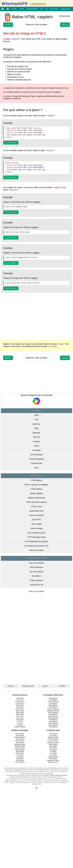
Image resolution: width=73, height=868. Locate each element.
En (61, 16)
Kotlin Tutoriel (20, 763)
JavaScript (36, 424)
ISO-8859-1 (36, 576)
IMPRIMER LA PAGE (28, 729)
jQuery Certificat (53, 787)
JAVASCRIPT (32, 9)
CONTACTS (11, 729)
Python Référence (53, 748)
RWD (37, 428)
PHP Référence (53, 750)
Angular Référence (53, 761)
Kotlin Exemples (20, 796)
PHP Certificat (53, 791)
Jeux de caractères (36, 515)
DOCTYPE (36, 520)
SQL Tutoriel (20, 747)
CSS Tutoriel (20, 743)
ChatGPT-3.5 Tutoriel (20, 770)
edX (25, 824)
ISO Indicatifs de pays (36, 533)
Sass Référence (53, 763)
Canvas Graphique (36, 459)
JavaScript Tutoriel (20, 745)
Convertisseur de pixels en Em (36, 546)
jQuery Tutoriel (20, 755)
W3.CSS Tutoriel (20, 752)
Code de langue (36, 528)
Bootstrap (36, 433)
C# (42, 9)
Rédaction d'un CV (53, 805)
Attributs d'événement (36, 498)
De (69, 16)
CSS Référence (53, 743)
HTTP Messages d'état (36, 537)
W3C (40, 827)
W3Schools (56, 825)
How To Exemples (20, 805)
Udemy (6, 824)
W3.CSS (54, 9)
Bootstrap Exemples (20, 787)
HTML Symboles (36, 580)
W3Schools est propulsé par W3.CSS (53, 820)
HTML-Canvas (36, 507)
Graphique (36, 450)
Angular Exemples (20, 793)
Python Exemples (20, 784)
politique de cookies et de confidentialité (42, 816)
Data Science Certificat (53, 785)
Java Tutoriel (20, 761)
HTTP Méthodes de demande (36, 541)
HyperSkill (65, 824)
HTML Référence (53, 741)
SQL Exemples (20, 782)
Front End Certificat (53, 782)
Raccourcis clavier (36, 550)
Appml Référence (53, 757)
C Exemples (20, 798)
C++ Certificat (53, 796)
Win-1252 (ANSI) (36, 572)
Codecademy (13, 824)
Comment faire (36, 463)
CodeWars (34, 825)
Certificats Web (53, 773)
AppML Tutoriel (20, 754)
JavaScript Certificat (53, 780)
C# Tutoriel (20, 768)
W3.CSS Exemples (20, 789)
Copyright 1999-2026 (16, 820)
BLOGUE (45, 729)
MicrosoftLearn (57, 824)
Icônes (36, 446)
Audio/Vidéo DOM (36, 511)
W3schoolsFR (24, 4)
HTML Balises (36, 480)
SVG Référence (53, 770)
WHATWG (35, 827)
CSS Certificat (53, 778)
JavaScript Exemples (20, 780)
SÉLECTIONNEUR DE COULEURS (36, 395)
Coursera (20, 824)
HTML (14, 9)
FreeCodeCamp (47, 824)
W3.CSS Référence (53, 755)
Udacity (6, 825)
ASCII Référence (36, 567)
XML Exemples (20, 803)
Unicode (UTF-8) (36, 585)
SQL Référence (53, 747)
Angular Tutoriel (20, 757)
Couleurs (36, 441)
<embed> (36, 202)
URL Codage (36, 524)
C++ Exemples (20, 800)
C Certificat (53, 794)
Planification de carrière (53, 803)
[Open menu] (3, 9)
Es (66, 16)
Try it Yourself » (11, 143)
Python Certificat (53, 784)
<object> (36, 253)
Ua (63, 16)
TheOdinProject (47, 825)
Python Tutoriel (20, 748)
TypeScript (65, 9)
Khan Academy (31, 824)
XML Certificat (53, 802)
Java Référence (53, 764)
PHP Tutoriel (20, 750)
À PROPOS (62, 729)
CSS (22, 9)
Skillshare (39, 824)
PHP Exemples (20, 785)
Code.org (12, 825)
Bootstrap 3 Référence (53, 752)
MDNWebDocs (64, 825)
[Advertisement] (36, 317)
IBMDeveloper (26, 825)
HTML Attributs (36, 489)
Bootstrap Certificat (53, 800)
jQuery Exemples (20, 791)
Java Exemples (20, 794)
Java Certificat (53, 793)
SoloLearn (18, 825)
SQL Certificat (53, 789)
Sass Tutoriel (20, 759)
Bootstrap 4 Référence (53, 754)
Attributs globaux (36, 493)
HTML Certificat (53, 777)
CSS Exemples (20, 778)
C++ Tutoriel (20, 766)
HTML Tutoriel (20, 741)
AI (47, 9)
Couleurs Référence (53, 766)
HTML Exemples (20, 777)
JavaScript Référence (53, 745)
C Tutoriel (20, 764)
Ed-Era (40, 825)
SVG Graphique (36, 455)
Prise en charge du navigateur (36, 485)
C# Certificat (53, 798)
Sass (36, 468)
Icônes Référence (53, 768)
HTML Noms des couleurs (36, 502)
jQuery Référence (53, 759)
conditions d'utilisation (25, 816)
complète (36, 25)
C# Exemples (20, 802)
